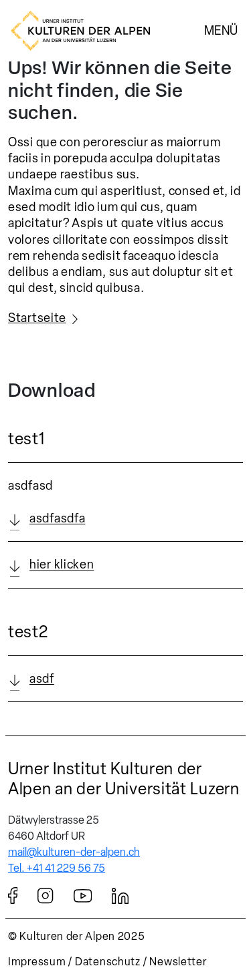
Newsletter (178, 962)
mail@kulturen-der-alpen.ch (74, 852)
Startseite (37, 318)
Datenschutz (108, 962)
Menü (221, 30)
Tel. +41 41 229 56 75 (57, 868)
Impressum (37, 962)
